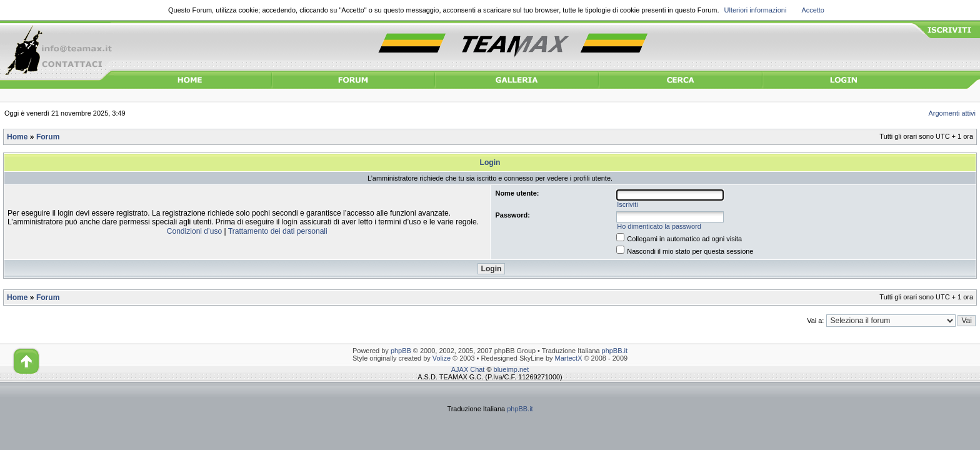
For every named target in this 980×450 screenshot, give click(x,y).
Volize (442, 358)
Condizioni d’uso (194, 231)
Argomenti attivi (952, 113)
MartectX (569, 358)
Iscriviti (627, 204)
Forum (48, 137)
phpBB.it (615, 351)
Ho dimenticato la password (659, 226)
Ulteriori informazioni (756, 10)
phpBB (401, 351)
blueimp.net (512, 369)
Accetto (813, 10)
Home (17, 137)
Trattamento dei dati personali (278, 231)
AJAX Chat (468, 369)
